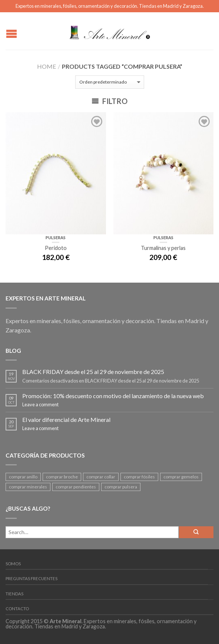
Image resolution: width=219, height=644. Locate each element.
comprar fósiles (139, 477)
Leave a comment (40, 404)
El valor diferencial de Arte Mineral (66, 419)
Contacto (17, 609)
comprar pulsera (121, 487)
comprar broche (62, 477)
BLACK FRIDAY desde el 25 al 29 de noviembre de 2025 (93, 372)
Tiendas (14, 594)
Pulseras (56, 238)
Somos (13, 564)
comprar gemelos (181, 477)
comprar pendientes (76, 487)
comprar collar (101, 477)
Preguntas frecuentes (31, 578)
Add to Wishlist (97, 121)
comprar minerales (28, 487)
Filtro (109, 101)
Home (47, 66)
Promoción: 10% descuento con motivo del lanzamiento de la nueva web (113, 396)
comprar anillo (23, 477)
